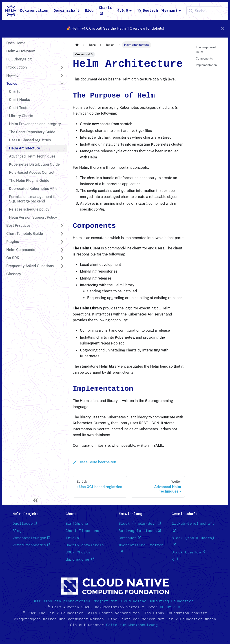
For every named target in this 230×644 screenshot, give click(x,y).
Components (204, 59)
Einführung (77, 524)
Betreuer (130, 538)
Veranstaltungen (31, 538)
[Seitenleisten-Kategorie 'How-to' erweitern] (62, 76)
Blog (89, 11)
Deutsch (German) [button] (157, 11)
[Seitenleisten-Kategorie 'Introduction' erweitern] (62, 67)
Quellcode (25, 524)
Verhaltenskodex (31, 545)
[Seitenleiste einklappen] (35, 500)
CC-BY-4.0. (171, 607)
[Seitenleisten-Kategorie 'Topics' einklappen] (62, 84)
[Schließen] (223, 29)
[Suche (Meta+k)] (204, 11)
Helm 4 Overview (131, 28)
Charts (105, 10)
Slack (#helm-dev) (140, 524)
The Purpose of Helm (206, 50)
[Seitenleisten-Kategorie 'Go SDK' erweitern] (62, 258)
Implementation (206, 65)
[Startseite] (77, 45)
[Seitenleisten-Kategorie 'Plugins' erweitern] (62, 242)
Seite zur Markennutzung (132, 625)
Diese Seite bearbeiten (94, 462)
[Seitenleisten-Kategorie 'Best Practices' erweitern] (62, 226)
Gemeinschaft (67, 11)
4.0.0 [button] (123, 11)
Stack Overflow (188, 552)
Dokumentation (34, 11)
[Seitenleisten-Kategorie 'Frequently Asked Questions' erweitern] (62, 266)
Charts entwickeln (85, 545)
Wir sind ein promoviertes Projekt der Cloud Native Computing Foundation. (115, 601)
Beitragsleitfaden (140, 531)
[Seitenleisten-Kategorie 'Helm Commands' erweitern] (62, 250)
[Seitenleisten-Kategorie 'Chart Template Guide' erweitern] (62, 234)
